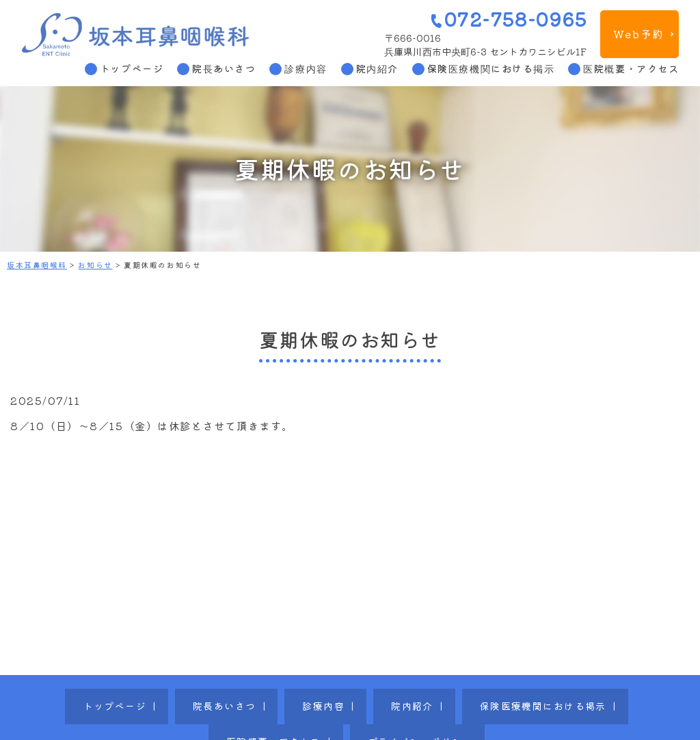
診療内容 (306, 68)
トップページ (132, 68)
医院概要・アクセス (631, 68)
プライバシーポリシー (601, 697)
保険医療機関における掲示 (491, 68)
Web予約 (638, 34)
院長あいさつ (224, 68)
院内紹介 (377, 68)
